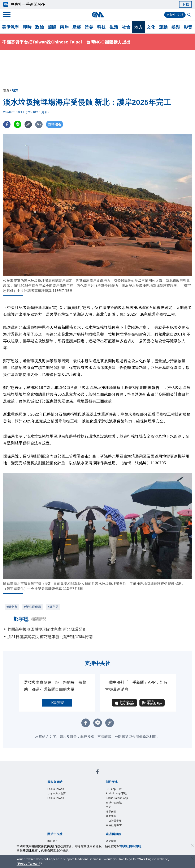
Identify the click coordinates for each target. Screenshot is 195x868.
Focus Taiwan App (117, 799)
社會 (126, 27)
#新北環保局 (33, 607)
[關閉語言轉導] (192, 859)
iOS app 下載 (114, 789)
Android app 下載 (117, 794)
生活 (114, 27)
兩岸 (64, 27)
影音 (188, 27)
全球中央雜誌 (114, 803)
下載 (185, 4)
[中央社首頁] (98, 15)
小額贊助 (57, 703)
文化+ (110, 808)
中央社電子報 (114, 822)
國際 (52, 27)
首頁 (6, 90)
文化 (151, 27)
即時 (27, 27)
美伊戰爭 (10, 27)
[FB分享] (7, 124)
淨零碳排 (112, 813)
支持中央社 (175, 15)
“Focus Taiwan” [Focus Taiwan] (28, 864)
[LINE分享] (18, 124)
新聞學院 (112, 817)
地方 (138, 27)
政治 (40, 27)
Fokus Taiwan (56, 799)
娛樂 (176, 27)
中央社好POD (115, 827)
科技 (101, 27)
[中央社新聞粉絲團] (97, 772)
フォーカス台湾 (57, 794)
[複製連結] (28, 124)
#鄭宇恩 (53, 607)
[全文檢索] (190, 15)
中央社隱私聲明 (131, 846)
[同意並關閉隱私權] (192, 846)
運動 (163, 27)
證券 (89, 27)
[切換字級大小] (39, 124)
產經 (77, 27)
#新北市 (12, 607)
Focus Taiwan (56, 789)
